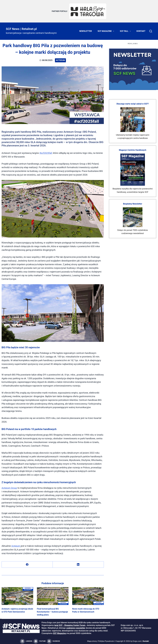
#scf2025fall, (46, 152)
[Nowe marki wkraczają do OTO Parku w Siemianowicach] (88, 595)
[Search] (151, 30)
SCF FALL (126, 30)
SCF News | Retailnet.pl (21, 27)
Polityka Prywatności (106, 640)
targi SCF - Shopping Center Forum (70, 624)
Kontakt (141, 30)
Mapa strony (91, 640)
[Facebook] (27, 563)
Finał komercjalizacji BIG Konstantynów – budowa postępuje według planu (52, 610)
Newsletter (86, 30)
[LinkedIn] (78, 563)
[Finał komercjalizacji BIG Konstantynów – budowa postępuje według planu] (53, 595)
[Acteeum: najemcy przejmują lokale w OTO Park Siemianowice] (17, 595)
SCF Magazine (106, 30)
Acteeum (60, 59)
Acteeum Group (9, 486)
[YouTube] (40, 640)
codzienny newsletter (76, 627)
